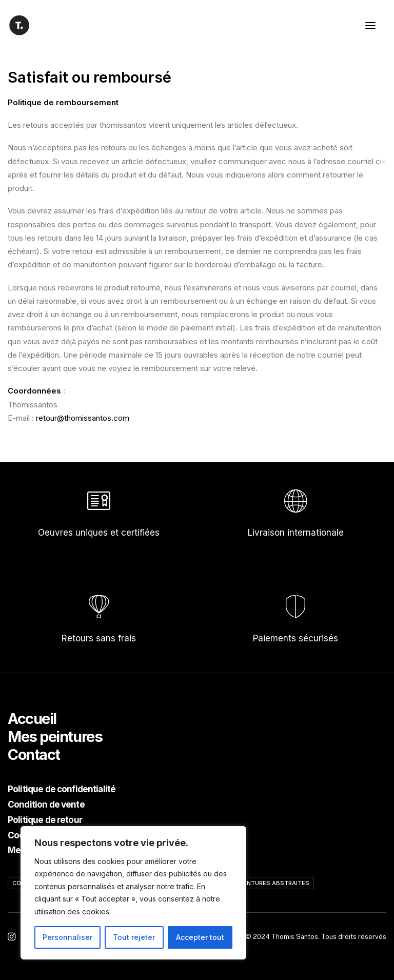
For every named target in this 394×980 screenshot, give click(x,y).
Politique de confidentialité (62, 789)
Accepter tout (200, 937)
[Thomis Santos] (19, 25)
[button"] (12, 938)
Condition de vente (46, 805)
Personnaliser (67, 937)
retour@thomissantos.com (83, 418)
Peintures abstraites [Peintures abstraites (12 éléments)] (274, 883)
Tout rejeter (134, 937)
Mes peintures (55, 737)
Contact (34, 754)
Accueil (32, 719)
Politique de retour (45, 820)
